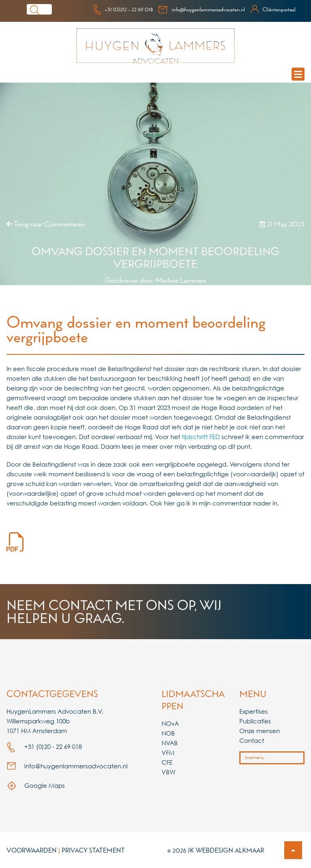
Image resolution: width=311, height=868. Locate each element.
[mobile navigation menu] (298, 74)
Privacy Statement (93, 850)
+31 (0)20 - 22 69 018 (123, 9)
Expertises (253, 711)
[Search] (47, 9)
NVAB (170, 743)
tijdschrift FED (201, 437)
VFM (168, 753)
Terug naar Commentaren (46, 224)
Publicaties (255, 721)
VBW (168, 772)
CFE (167, 762)
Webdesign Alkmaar (230, 850)
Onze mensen (260, 731)
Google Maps (36, 785)
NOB (168, 733)
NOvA (170, 723)
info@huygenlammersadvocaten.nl (201, 9)
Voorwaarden (32, 850)
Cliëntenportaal (273, 9)
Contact (252, 740)
